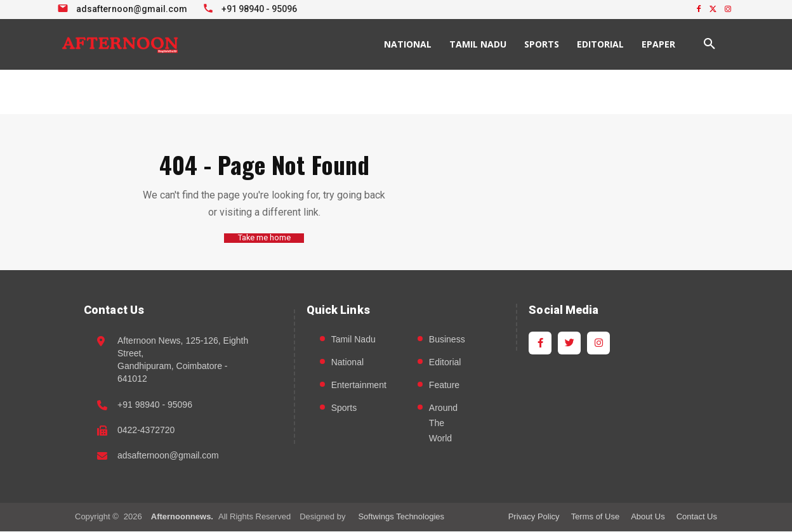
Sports (344, 408)
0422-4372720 (146, 430)
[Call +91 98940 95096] (252, 8)
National (347, 362)
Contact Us (697, 516)
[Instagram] (598, 343)
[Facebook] (540, 343)
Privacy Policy (534, 516)
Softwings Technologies (401, 516)
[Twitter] (569, 343)
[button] (709, 44)
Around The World (443, 423)
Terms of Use (596, 516)
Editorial (445, 362)
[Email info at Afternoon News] (124, 8)
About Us (648, 516)
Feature (444, 385)
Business (447, 339)
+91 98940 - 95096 (155, 405)
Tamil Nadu (353, 339)
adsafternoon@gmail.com (168, 456)
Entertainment (359, 385)
